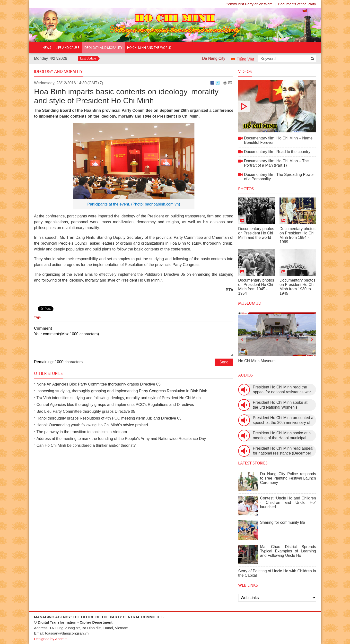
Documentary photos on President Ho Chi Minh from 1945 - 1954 (256, 287)
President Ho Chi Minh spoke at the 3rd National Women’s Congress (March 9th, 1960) (280, 405)
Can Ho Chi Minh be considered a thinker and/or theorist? (86, 445)
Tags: (38, 317)
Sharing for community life (283, 522)
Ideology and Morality (58, 71)
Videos (245, 71)
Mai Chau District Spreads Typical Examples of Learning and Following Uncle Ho (288, 551)
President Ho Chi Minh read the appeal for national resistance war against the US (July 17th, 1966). (282, 390)
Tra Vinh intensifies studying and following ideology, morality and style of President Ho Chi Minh (119, 398)
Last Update (88, 59)
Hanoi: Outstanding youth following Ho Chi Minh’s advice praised (92, 425)
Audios (245, 375)
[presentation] (242, 340)
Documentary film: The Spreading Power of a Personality (279, 177)
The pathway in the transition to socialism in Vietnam (82, 432)
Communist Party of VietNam (249, 4)
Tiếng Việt (245, 59)
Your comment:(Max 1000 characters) (66, 334)
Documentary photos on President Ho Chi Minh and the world (256, 233)
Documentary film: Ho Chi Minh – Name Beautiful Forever (277, 106)
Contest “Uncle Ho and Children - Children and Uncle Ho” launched (288, 502)
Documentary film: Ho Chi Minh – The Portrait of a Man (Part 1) (276, 163)
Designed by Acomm (51, 639)
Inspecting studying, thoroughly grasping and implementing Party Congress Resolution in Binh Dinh (122, 391)
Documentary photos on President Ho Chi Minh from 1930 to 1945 (297, 287)
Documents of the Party (297, 4)
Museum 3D (250, 303)
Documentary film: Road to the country (277, 152)
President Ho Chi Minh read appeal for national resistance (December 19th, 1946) (283, 451)
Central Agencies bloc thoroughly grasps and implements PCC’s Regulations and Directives (115, 405)
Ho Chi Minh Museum (257, 361)
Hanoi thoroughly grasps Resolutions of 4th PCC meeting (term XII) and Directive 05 (109, 418)
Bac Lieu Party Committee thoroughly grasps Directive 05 (86, 411)
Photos (246, 189)
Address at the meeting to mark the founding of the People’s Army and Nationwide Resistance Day (121, 439)
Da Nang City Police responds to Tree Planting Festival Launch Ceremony (288, 478)
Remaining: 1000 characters (58, 362)
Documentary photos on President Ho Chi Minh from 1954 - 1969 (297, 235)
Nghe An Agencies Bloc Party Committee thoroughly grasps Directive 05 (98, 384)
